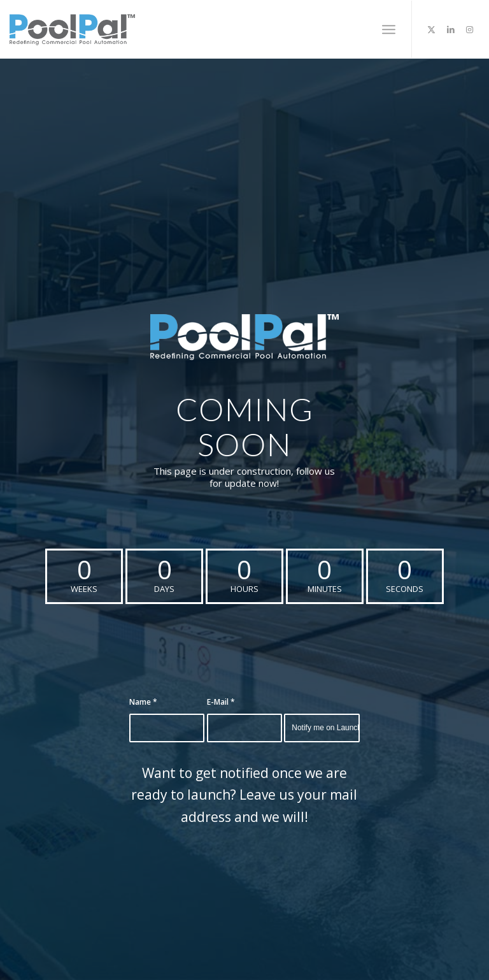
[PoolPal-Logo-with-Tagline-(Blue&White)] (244, 337)
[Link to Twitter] (432, 29)
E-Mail (221, 702)
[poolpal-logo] (72, 29)
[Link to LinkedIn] (451, 29)
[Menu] (389, 29)
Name (143, 702)
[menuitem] (389, 29)
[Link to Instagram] (470, 29)
